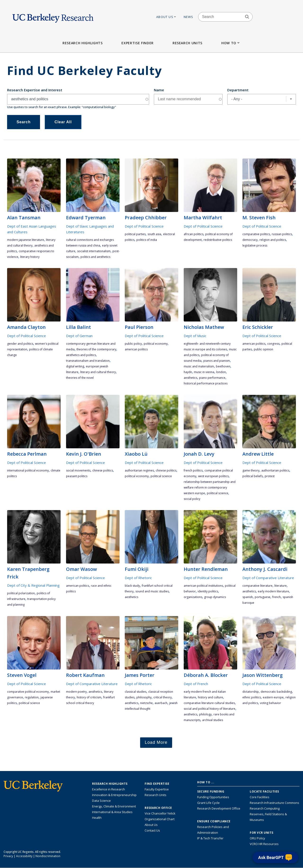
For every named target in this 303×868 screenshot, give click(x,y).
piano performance (212, 378)
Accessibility (24, 856)
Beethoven (223, 366)
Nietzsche (146, 703)
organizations (193, 597)
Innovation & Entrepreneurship (114, 795)
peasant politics (77, 476)
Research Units (187, 43)
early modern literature (273, 591)
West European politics (213, 476)
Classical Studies (136, 692)
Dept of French (196, 684)
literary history (30, 257)
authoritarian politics (275, 470)
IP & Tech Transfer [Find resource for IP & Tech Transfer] (210, 838)
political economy (156, 344)
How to (231, 43)
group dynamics (215, 597)
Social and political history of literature (209, 709)
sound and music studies (152, 591)
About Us (166, 17)
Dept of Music (195, 336)
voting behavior (270, 703)
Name (159, 90)
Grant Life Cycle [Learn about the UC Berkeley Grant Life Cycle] (208, 803)
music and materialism (199, 366)
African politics (194, 234)
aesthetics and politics (81, 355)
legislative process (255, 245)
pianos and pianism (217, 361)
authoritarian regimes (139, 470)
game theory (251, 470)
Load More (156, 742)
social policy (192, 499)
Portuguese (263, 597)
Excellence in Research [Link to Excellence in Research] (109, 789)
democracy (250, 240)
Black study (132, 586)
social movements (78, 470)
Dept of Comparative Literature (268, 578)
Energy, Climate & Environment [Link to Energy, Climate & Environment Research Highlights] (114, 806)
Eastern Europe (273, 697)
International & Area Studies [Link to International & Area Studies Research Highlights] (112, 812)
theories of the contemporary (96, 349)
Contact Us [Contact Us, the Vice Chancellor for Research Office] (152, 830)
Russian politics (282, 234)
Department (238, 90)
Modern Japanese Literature (26, 240)
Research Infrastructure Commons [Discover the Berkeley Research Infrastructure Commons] (274, 803)
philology (205, 714)
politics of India (147, 240)
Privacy (8, 856)
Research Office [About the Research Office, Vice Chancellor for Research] (158, 808)
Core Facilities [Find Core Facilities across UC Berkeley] (260, 797)
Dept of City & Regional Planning (33, 585)
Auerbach (161, 703)
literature (281, 586)
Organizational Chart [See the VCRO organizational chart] (160, 819)
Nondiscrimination (48, 856)
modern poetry (76, 692)
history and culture (210, 697)
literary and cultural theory (98, 372)
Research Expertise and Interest (35, 90)
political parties (135, 234)
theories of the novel (80, 378)
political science (161, 476)
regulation (32, 697)
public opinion (263, 349)
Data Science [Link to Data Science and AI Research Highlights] (101, 801)
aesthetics (190, 378)
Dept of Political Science (144, 226)
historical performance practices (206, 383)
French (276, 597)
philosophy (144, 697)
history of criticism (89, 697)
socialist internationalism (94, 251)
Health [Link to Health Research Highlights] (97, 818)
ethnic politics (252, 697)
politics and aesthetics (95, 257)
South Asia (154, 234)
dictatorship (251, 692)
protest (270, 476)
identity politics (208, 591)
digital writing (75, 366)
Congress (273, 344)
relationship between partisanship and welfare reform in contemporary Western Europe (210, 487)
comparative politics (256, 234)
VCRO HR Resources (264, 844)
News (189, 17)
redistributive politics (218, 240)
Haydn (188, 372)
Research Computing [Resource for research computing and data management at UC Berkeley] (265, 808)
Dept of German (79, 336)
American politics (136, 349)
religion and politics (273, 240)
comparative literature (257, 586)
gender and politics (20, 344)
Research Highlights (82, 43)
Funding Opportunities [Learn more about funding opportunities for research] (213, 797)
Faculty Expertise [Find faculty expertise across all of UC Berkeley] (157, 789)
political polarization (21, 593)
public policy (133, 344)
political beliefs (253, 476)
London (221, 372)
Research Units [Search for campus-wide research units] (156, 795)
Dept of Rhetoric (138, 578)
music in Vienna (204, 372)
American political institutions (203, 586)
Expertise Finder (137, 43)
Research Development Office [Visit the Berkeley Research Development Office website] (219, 808)
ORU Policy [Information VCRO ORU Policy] (257, 838)
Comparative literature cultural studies (209, 703)
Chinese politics (103, 470)
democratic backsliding (276, 692)
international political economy (28, 470)
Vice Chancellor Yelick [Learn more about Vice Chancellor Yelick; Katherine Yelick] (160, 813)
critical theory (163, 697)
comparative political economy (28, 692)
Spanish (248, 597)
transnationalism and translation (88, 361)
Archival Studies (213, 720)
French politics (193, 470)
